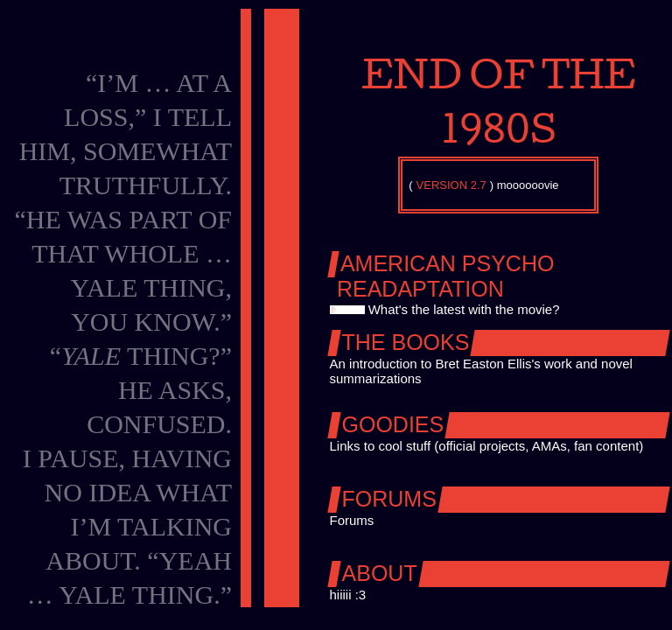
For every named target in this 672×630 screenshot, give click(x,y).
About (380, 573)
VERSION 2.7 (451, 185)
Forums (389, 499)
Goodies (393, 424)
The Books (406, 342)
